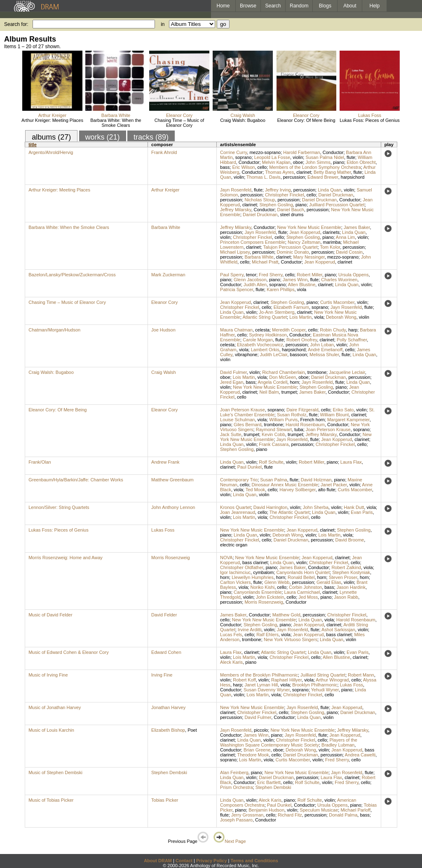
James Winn (295, 280)
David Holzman (316, 480)
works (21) (103, 137)
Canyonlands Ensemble (258, 592)
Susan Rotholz (292, 415)
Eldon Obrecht (361, 162)
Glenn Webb (277, 582)
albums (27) (51, 137)
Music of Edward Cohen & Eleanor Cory (68, 652)
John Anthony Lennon (173, 507)
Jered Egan (232, 382)
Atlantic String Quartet (265, 317)
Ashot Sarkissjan (338, 630)
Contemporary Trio (239, 480)
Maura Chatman (236, 330)
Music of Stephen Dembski (55, 772)
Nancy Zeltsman (304, 242)
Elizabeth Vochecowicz (260, 345)
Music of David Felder (50, 615)
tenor (251, 275)
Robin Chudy (333, 330)
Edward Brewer (323, 177)
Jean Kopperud (305, 232)
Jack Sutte (231, 434)
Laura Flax (351, 462)
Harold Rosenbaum (305, 425)
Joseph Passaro (236, 820)
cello (262, 167)
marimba (332, 242)
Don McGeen (283, 377)
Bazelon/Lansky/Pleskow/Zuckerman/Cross (72, 275)
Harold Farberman (301, 152)
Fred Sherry (271, 275)
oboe (298, 162)
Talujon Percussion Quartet (290, 247)
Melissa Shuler (324, 355)
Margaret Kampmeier (348, 420)
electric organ (234, 545)
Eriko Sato (343, 410)
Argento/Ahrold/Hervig (51, 152)
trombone (317, 372)
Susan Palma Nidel (325, 157)
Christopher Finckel (285, 195)
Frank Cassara (274, 444)
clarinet (304, 172)
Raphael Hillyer (286, 680)
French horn (313, 420)
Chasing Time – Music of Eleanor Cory (179, 123)
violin (298, 157)
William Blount (335, 415)
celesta (262, 330)
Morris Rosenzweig (171, 558)
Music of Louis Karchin (51, 730)
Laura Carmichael (302, 592)
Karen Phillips (280, 289)
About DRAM (158, 861)
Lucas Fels (231, 635)
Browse (248, 6)
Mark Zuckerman (168, 275)
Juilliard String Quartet (323, 675)
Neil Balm (269, 392)
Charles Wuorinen (339, 280)
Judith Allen (255, 285)
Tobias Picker (165, 800)
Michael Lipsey (235, 252)
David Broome (350, 540)
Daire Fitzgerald (302, 410)
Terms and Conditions (254, 861)
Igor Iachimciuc (235, 572)
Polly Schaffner (352, 340)
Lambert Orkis (265, 350)
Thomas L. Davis (264, 177)
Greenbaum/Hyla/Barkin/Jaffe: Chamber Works (76, 480)
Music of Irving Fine (48, 675)
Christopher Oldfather (242, 567)
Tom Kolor (330, 247)
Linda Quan (329, 190)
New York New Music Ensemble (309, 227)
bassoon (298, 355)
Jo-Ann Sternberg (277, 312)
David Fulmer (233, 372)
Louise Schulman (237, 420)
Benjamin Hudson (266, 810)
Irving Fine (162, 675)
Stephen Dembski (169, 772)
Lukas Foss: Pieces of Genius (370, 120)
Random (299, 6)
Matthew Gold (286, 615)
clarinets (331, 232)
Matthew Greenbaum (172, 480)
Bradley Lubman (338, 745)
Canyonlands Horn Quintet (303, 572)
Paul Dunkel (250, 467)
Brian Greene (257, 750)
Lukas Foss (370, 115)
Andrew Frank (165, 462)
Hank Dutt (354, 507)
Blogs (325, 6)
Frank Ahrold (164, 152)
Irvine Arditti (250, 630)
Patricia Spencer (237, 289)
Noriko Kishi (262, 587)
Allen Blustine (302, 285)
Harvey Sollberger (297, 490)
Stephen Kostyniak (351, 572)
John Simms (318, 162)
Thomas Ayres (279, 172)
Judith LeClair (274, 355)
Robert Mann (361, 675)
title (33, 145)
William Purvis (283, 420)
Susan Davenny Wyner (267, 690)
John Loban (322, 345)
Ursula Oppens (353, 275)
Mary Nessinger (309, 257)
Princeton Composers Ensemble (253, 242)
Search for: (16, 24)
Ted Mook (256, 490)
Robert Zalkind (346, 567)
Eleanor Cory (179, 115)
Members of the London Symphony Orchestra (315, 167)
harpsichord (353, 177)
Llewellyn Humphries (253, 577)
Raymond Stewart (274, 429)
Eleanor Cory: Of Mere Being (306, 120)
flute (351, 157)
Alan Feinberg (234, 772)
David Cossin (349, 252)
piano (339, 162)
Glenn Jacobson (250, 280)
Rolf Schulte (271, 462)
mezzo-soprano (265, 152)
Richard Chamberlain (283, 372)
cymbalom (263, 572)
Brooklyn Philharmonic (315, 685)
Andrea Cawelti (360, 755)
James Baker (357, 227)
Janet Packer (334, 485)
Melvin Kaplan (276, 162)
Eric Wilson (243, 167)
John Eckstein (270, 597)
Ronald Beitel (301, 577)
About (350, 6)
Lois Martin (300, 317)
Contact (184, 861)
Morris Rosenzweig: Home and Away (66, 558)
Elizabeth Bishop (168, 730)
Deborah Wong (341, 317)
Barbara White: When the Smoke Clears (116, 123)
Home (223, 6)
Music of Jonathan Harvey (55, 707)
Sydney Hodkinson (268, 335)
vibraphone (246, 355)
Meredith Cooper (289, 330)
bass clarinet (255, 562)
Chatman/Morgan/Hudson (54, 330)
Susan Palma (273, 480)
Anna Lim (345, 237)
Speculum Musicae (319, 810)
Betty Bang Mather (332, 172)
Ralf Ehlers (267, 635)
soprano (244, 157)
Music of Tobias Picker (51, 800)
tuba (299, 429)
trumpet (289, 392)
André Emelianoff (325, 350)
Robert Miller (309, 275)
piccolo (261, 730)
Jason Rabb (346, 597)
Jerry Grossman (247, 815)
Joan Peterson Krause (243, 410)
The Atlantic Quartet (290, 512)
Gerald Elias (329, 582)
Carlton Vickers (235, 582)
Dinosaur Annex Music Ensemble (285, 485)
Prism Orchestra (236, 787)
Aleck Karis (231, 662)
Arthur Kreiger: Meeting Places (52, 120)
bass (225, 167)
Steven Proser (343, 577)
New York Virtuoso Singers (291, 639)
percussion (294, 177)
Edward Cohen (166, 652)
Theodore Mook (253, 755)
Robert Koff (244, 680)
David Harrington (271, 507)
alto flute (327, 490)
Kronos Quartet (236, 507)
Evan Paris (362, 512)
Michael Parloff (355, 810)
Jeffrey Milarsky (236, 210)
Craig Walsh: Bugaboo (243, 120)
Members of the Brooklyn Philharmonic (259, 675)
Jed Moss (308, 597)
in (163, 24)
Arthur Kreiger (52, 115)
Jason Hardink (351, 587)
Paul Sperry (232, 275)
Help (375, 6)
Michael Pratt (265, 262)
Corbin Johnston (305, 587)
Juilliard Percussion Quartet (337, 205)
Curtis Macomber (337, 302)
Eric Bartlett (269, 782)
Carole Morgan (258, 340)
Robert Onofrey (302, 340)
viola (302, 289)
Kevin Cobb (273, 434)
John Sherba (316, 507)
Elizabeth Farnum (291, 307)
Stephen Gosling (276, 205)
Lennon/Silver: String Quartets (59, 507)
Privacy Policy (212, 861)
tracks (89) (151, 137)
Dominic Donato (293, 252)
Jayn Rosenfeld (236, 190)
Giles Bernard (247, 425)
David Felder (164, 615)
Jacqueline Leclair (347, 372)
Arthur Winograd (332, 680)
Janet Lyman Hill (261, 685)
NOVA (226, 558)
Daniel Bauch (290, 210)
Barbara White (116, 115)
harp (353, 330)
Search (273, 6)
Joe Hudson (163, 330)
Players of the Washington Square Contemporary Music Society (289, 742)
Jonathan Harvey (168, 707)
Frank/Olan (40, 462)
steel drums (292, 215)
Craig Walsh (243, 115)
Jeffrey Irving (278, 190)
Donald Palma (343, 815)
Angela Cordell (272, 382)
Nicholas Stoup (260, 200)
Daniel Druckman (336, 195)
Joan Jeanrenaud (238, 512)
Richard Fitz (290, 815)
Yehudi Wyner (325, 690)
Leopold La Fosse (272, 157)
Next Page (230, 841)
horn (294, 382)
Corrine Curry (233, 152)
